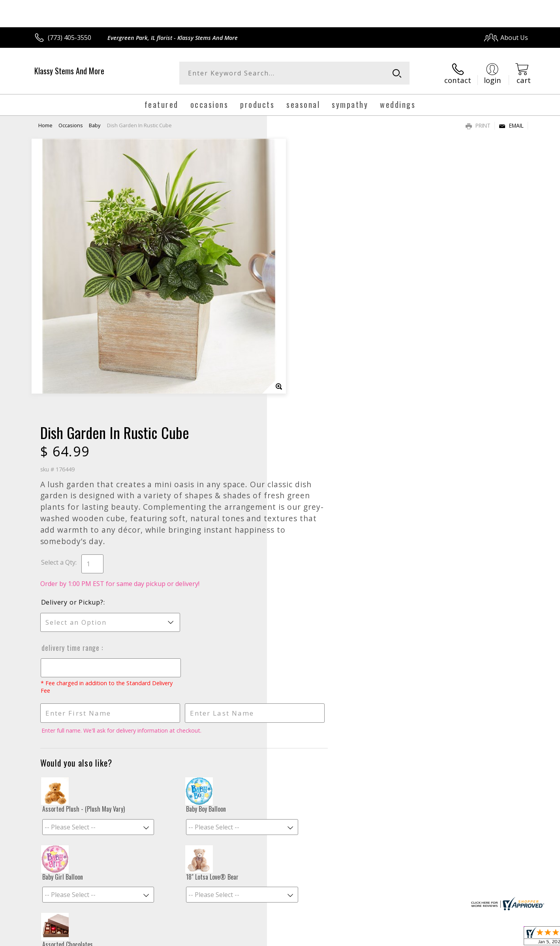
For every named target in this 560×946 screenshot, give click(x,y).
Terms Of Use (356, 938)
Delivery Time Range (311, 372)
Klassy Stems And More (69, 71)
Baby (95, 124)
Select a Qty (298, 286)
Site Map (507, 938)
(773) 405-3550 (70, 38)
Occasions (71, 124)
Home (45, 124)
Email (511, 125)
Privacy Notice (403, 938)
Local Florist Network (458, 938)
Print (478, 125)
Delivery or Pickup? (312, 326)
